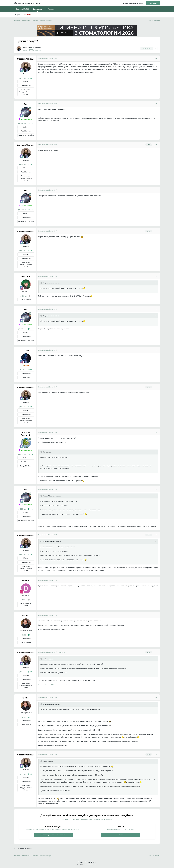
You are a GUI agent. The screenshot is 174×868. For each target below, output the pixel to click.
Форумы (18, 15)
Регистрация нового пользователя (53, 835)
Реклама (51, 9)
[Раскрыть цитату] (41, 283)
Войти (121, 835)
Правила (28, 15)
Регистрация (153, 3)
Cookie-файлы (91, 862)
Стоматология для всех (27, 3)
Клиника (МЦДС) (23, 9)
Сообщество (37, 10)
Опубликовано (48, 58)
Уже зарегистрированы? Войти (133, 3)
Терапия (38, 50)
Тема (80, 862)
